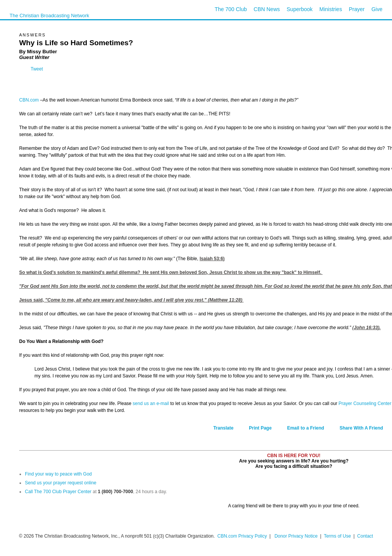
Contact (365, 536)
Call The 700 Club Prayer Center (58, 492)
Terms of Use (338, 536)
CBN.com (29, 100)
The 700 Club (231, 9)
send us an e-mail (151, 403)
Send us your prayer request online (61, 483)
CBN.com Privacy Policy (242, 536)
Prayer (357, 9)
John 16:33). (367, 328)
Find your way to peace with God (58, 474)
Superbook (300, 9)
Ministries (331, 9)
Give (377, 9)
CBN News (267, 9)
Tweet (37, 69)
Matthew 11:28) (226, 300)
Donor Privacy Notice (296, 536)
